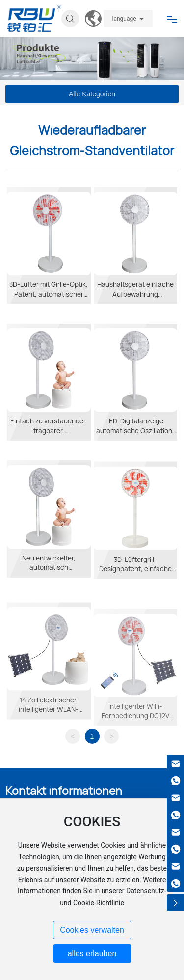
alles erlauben (92, 953)
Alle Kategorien (92, 94)
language (124, 19)
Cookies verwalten (92, 930)
